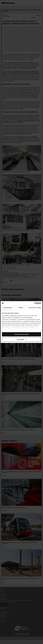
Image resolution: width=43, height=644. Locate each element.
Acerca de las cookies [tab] (35, 308)
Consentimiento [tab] (7, 308)
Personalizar (22, 339)
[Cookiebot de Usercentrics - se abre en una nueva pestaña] (34, 303)
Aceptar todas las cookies (21, 334)
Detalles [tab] (21, 308)
